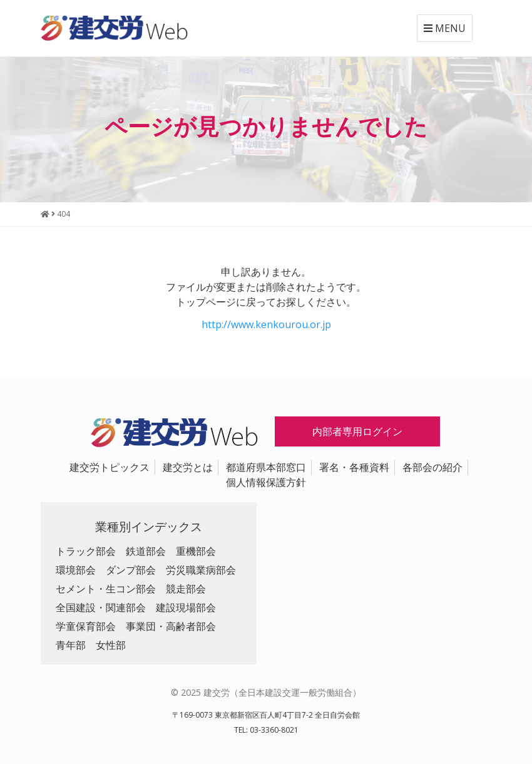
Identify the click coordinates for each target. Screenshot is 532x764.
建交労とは (188, 467)
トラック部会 (86, 551)
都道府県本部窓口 (266, 467)
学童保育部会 (86, 626)
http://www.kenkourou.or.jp (266, 324)
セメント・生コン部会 (106, 589)
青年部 (71, 645)
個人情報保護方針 (266, 482)
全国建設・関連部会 (101, 607)
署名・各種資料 (354, 467)
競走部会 (186, 589)
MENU (445, 28)
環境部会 (76, 570)
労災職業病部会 (201, 570)
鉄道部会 (146, 551)
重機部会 (196, 551)
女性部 (111, 645)
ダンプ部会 (131, 570)
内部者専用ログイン (357, 431)
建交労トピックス (110, 467)
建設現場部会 (186, 607)
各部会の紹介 (432, 467)
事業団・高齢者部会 (171, 626)
